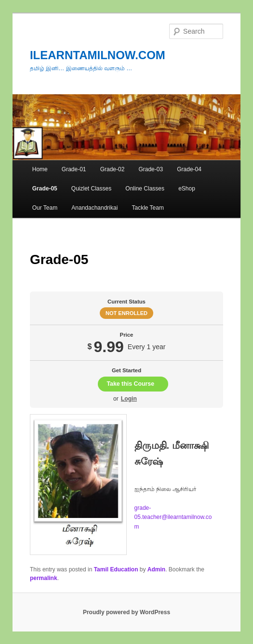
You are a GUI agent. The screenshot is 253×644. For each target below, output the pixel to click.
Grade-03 (151, 169)
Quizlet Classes (91, 189)
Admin (156, 569)
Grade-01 (74, 169)
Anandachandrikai (94, 208)
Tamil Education (116, 569)
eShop (187, 189)
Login (129, 399)
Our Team (45, 208)
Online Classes (145, 189)
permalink (44, 578)
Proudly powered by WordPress (126, 612)
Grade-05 (45, 189)
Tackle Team (147, 208)
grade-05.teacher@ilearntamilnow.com (173, 517)
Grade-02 (113, 169)
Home (40, 169)
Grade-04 (189, 169)
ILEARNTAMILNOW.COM (98, 55)
